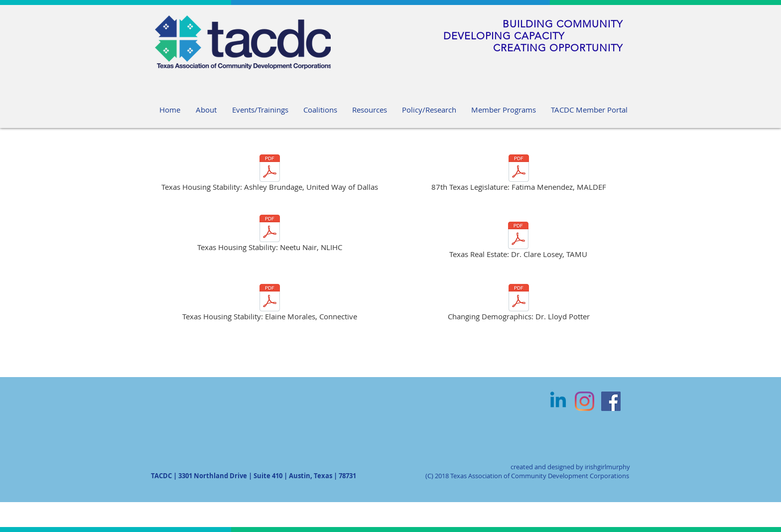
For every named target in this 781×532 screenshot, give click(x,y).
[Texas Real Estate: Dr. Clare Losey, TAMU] (518, 242)
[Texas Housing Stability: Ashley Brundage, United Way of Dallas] (270, 175)
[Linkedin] (558, 401)
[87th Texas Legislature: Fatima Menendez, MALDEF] (519, 175)
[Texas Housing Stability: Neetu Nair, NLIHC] (269, 235)
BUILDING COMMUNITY (563, 24)
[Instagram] (585, 401)
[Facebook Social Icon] (611, 401)
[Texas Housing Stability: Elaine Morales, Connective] (269, 304)
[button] (370, 110)
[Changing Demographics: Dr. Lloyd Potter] (519, 304)
